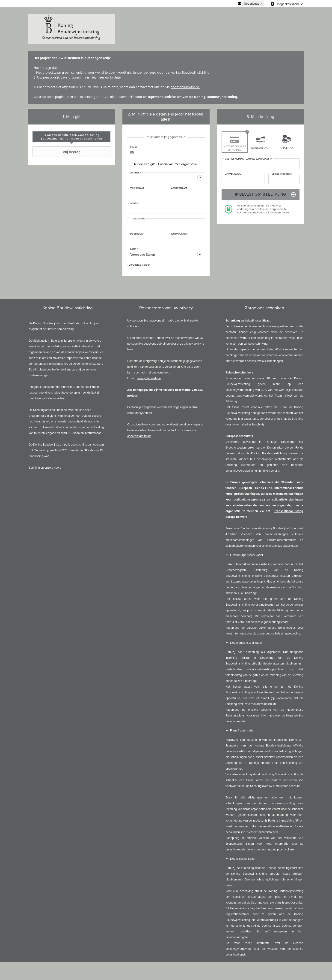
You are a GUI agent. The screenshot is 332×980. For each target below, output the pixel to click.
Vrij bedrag (57, 152)
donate (176, 87)
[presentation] (71, 137)
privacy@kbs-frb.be (149, 378)
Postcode (137, 234)
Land (134, 249)
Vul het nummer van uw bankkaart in (249, 159)
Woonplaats (180, 234)
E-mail (135, 147)
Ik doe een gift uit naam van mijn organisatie (166, 164)
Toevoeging (138, 219)
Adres (135, 203)
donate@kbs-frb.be (139, 436)
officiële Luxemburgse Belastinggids (271, 628)
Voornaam (138, 188)
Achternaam (180, 188)
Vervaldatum (233, 174)
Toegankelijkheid (288, 4)
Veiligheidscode (282, 174)
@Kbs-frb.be (190, 87)
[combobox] (166, 178)
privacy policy (192, 344)
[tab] (71, 137)
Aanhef (136, 173)
